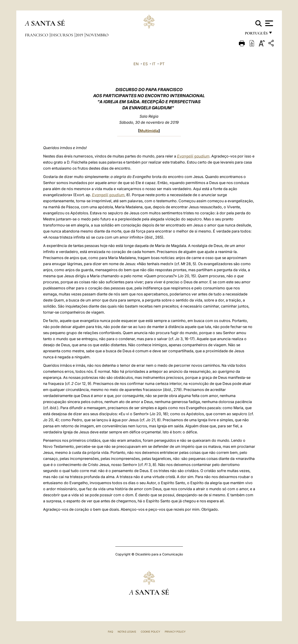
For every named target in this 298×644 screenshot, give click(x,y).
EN (136, 64)
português (256, 34)
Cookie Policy (150, 632)
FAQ (110, 632)
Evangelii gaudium (193, 156)
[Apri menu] (269, 23)
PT (162, 64)
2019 (80, 35)
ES (145, 64)
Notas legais (127, 632)
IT (154, 64)
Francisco (37, 35)
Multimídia (149, 131)
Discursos (62, 35)
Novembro (97, 35)
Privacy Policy (175, 632)
